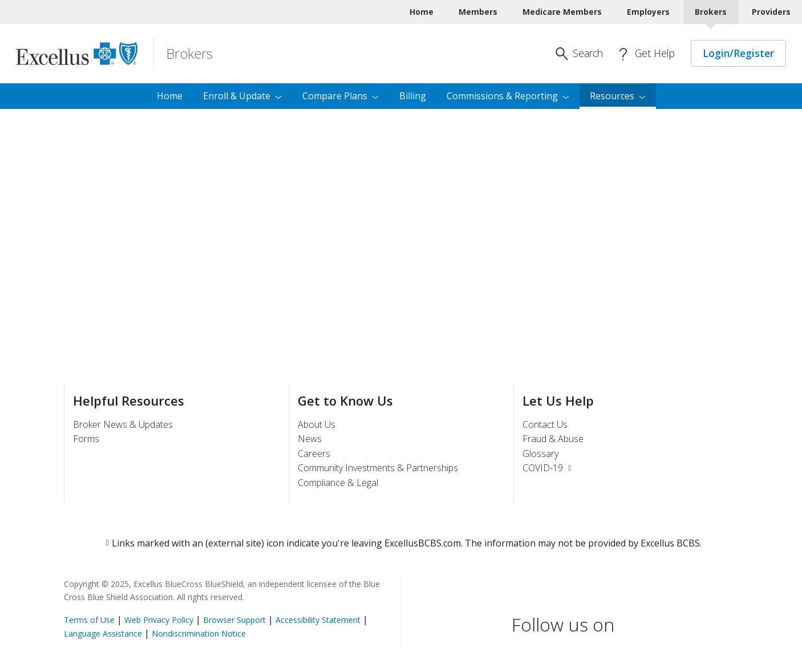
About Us (317, 424)
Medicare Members (562, 12)
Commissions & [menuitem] (508, 96)
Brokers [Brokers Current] (711, 12)
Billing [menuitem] (413, 96)
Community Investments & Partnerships (378, 468)
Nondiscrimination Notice (199, 633)
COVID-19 (548, 468)
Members (478, 12)
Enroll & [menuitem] (242, 96)
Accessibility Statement (318, 620)
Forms (86, 439)
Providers (771, 12)
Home (422, 12)
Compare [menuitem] (341, 96)
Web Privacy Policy (159, 620)
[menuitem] (618, 96)
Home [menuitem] (170, 96)
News (310, 439)
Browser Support (234, 620)
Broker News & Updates (123, 424)
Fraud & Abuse (553, 439)
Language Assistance (104, 633)
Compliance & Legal (338, 483)
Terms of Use (89, 620)
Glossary (540, 454)
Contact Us (545, 424)
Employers (648, 12)
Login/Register (738, 53)
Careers (314, 454)
